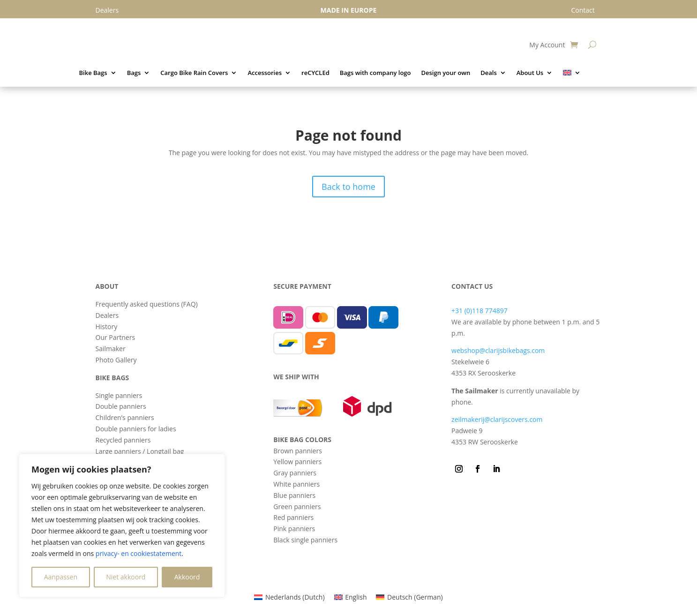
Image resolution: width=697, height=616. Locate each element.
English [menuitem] (356, 597)
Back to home (348, 187)
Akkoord (187, 577)
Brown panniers (298, 451)
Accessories (265, 73)
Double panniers (121, 406)
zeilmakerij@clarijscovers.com (497, 419)
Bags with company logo (375, 73)
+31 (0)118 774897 (480, 311)
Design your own (446, 73)
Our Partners (116, 337)
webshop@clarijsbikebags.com (498, 350)
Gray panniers (295, 473)
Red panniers (293, 517)
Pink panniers (294, 529)
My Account (547, 45)
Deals (489, 73)
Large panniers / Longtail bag (140, 451)
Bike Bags (93, 73)
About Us (530, 73)
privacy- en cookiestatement (139, 553)
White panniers (296, 484)
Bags (134, 73)
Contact (583, 10)
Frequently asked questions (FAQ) (147, 304)
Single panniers (119, 395)
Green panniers (297, 507)
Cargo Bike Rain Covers (194, 73)
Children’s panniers (125, 417)
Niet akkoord (126, 577)
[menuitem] (572, 75)
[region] (122, 526)
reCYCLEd (315, 73)
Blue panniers (294, 495)
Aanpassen (61, 577)
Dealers (107, 315)
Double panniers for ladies (136, 429)
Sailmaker (111, 349)
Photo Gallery (116, 360)
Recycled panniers (123, 440)
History (107, 327)
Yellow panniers (297, 462)
